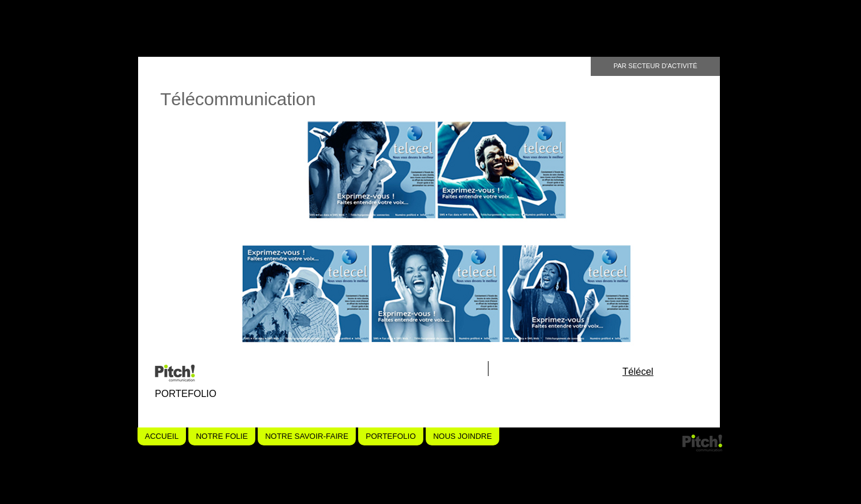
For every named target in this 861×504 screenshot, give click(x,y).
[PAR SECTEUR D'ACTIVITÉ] (655, 66)
